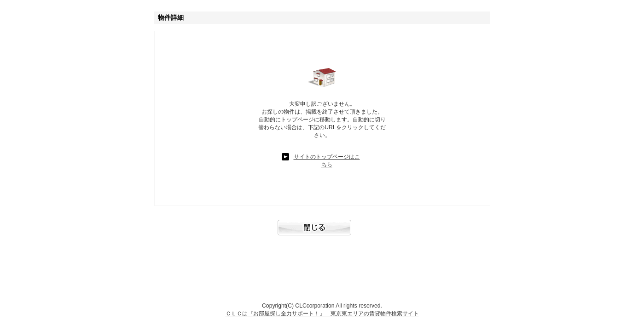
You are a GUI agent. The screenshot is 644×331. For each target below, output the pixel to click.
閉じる (322, 232)
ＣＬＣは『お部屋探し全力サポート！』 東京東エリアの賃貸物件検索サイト (322, 314)
